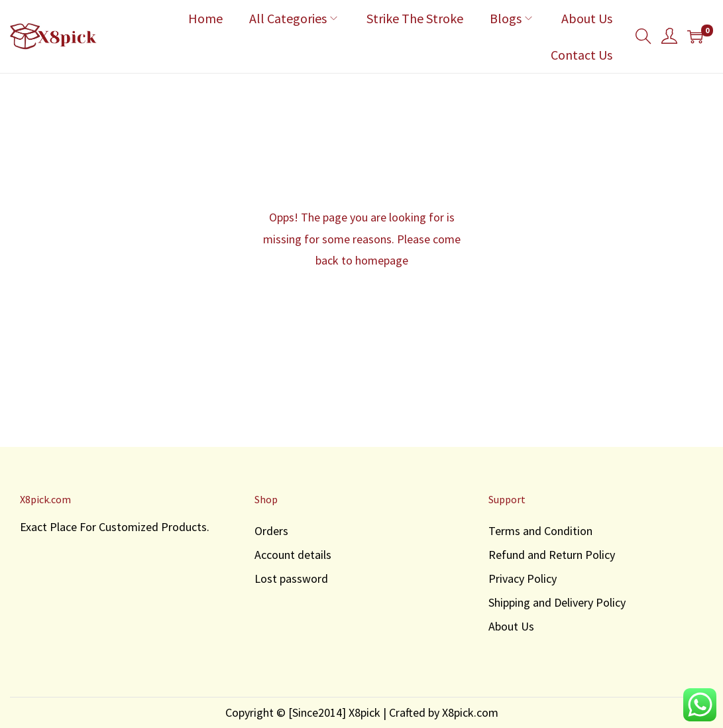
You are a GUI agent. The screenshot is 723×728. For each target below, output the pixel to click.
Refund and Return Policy (552, 555)
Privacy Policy (523, 578)
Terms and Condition (540, 531)
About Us (511, 626)
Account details (293, 555)
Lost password (291, 578)
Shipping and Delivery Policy (557, 602)
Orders (271, 531)
